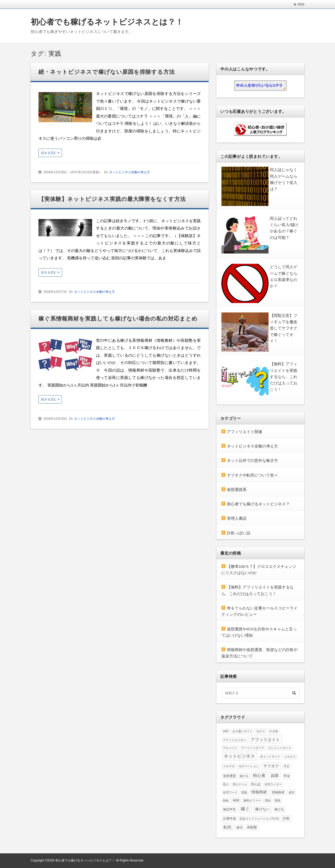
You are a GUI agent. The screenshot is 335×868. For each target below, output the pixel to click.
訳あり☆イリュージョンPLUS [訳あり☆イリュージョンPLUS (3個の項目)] (259, 819)
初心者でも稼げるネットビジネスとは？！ (107, 22)
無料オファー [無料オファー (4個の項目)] (252, 800)
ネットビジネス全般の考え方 (130, 172)
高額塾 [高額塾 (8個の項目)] (252, 827)
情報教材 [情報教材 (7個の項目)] (278, 792)
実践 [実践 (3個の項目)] (244, 792)
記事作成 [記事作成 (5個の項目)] (230, 818)
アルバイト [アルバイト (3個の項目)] (230, 748)
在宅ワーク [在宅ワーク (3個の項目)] (230, 792)
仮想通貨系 (237, 489)
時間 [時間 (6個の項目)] (236, 800)
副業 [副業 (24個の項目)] (275, 775)
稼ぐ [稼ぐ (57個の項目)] (245, 809)
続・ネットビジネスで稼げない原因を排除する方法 (107, 72)
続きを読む (49, 153)
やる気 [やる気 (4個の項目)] (274, 731)
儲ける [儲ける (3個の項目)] (244, 776)
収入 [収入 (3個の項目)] (226, 784)
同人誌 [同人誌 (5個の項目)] (256, 784)
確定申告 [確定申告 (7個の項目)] (230, 809)
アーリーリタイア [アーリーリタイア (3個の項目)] (253, 748)
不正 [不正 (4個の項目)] (287, 766)
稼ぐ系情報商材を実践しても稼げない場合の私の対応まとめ (118, 319)
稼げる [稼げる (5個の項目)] (279, 809)
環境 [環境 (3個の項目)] (277, 800)
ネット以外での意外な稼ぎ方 (252, 460)
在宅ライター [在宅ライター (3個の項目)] (273, 784)
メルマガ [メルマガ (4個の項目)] (229, 766)
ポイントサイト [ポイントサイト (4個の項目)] (270, 757)
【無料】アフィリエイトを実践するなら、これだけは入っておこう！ (284, 377)
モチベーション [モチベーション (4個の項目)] (249, 766)
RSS (301, 4)
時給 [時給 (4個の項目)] (226, 800)
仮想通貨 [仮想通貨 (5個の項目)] (230, 776)
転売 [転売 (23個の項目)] (227, 827)
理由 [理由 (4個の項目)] (268, 800)
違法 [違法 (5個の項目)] (239, 827)
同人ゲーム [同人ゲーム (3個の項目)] (240, 784)
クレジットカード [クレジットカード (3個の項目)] (280, 748)
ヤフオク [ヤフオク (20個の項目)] (271, 766)
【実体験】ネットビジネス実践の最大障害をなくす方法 (112, 199)
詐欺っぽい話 (239, 533)
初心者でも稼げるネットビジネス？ (258, 504)
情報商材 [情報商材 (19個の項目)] (259, 792)
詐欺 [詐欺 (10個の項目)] (286, 818)
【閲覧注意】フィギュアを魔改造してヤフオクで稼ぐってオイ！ (284, 328)
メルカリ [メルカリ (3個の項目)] (290, 757)
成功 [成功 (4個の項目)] (292, 792)
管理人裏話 (237, 518)
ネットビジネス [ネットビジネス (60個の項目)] (239, 756)
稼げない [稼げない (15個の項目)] (263, 809)
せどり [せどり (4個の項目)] (261, 731)
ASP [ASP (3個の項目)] (226, 731)
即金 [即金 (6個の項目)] (287, 776)
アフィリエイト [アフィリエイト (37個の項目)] (265, 740)
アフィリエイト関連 (245, 432)
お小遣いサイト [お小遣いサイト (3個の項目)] (242, 731)
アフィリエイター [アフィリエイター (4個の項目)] (234, 740)
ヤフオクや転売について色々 (252, 475)
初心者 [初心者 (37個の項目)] (259, 775)
